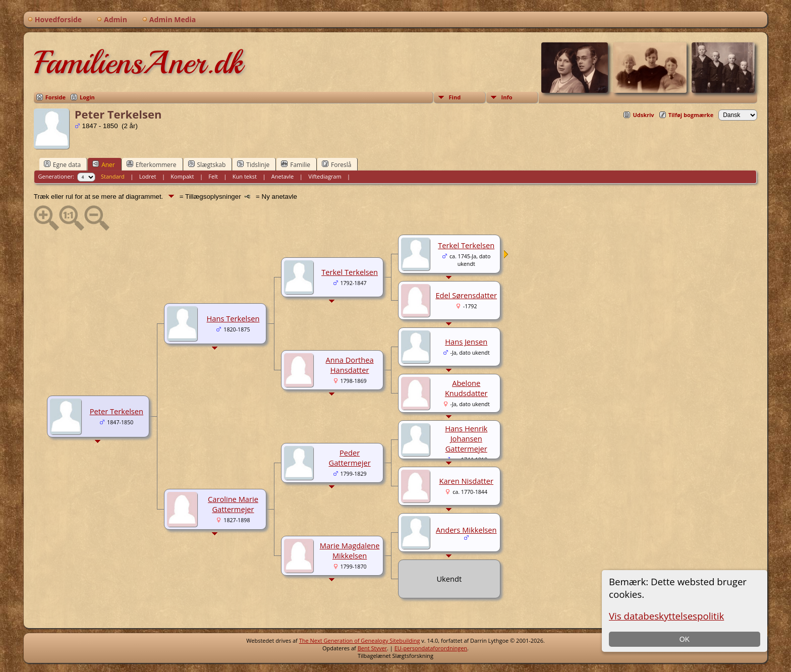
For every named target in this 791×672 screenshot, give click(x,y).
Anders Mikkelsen (466, 530)
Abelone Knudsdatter (466, 388)
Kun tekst (245, 176)
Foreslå (336, 164)
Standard (113, 176)
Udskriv (643, 115)
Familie (296, 164)
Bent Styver (372, 648)
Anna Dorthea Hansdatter (349, 365)
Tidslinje (253, 164)
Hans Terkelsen (233, 318)
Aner (104, 164)
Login (87, 97)
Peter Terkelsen (117, 411)
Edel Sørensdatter (466, 295)
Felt (213, 176)
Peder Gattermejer (350, 458)
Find (455, 97)
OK (685, 639)
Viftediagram (325, 176)
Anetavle (282, 176)
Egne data (62, 164)
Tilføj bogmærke (691, 115)
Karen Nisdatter (466, 481)
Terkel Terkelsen (350, 272)
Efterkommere (152, 164)
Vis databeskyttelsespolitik (666, 616)
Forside (55, 97)
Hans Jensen (466, 342)
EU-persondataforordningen (431, 648)
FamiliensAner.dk (138, 63)
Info (507, 97)
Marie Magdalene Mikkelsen (350, 550)
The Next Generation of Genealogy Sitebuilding (360, 640)
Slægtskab (207, 164)
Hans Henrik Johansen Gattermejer (466, 438)
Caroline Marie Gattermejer (233, 504)
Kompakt (182, 176)
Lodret (148, 176)
